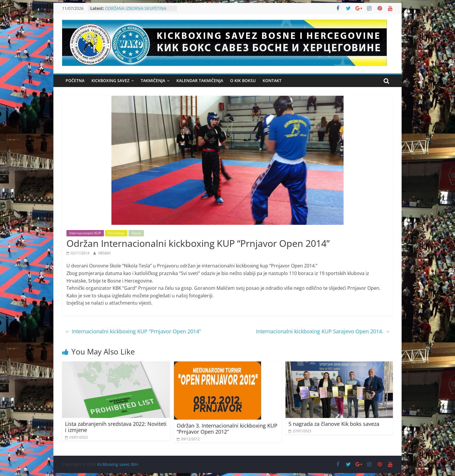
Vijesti (136, 233)
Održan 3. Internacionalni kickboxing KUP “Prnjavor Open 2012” (227, 429)
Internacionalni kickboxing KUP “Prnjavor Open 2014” (133, 331)
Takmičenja (153, 80)
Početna (75, 80)
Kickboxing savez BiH (118, 464)
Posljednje (116, 233)
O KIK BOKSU (243, 80)
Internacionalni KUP (85, 233)
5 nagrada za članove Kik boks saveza (334, 424)
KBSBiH (104, 253)
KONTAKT (272, 80)
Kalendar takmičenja (200, 80)
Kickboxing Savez (110, 80)
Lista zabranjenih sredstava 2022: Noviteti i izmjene (116, 427)
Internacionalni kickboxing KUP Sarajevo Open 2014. (323, 331)
